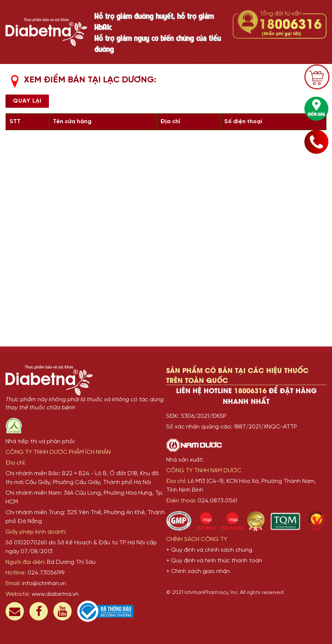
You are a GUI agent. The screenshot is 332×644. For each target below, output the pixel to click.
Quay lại (27, 101)
